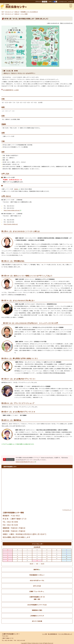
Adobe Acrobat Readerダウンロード (26, 462)
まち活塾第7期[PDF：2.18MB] (11, 90)
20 (17, 558)
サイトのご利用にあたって (65, 634)
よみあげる (71, 2)
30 (47, 561)
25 (67, 558)
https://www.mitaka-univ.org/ (12, 210)
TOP (3, 12)
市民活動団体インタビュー (37, 575)
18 (67, 556)
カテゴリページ (9, 12)
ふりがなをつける (63, 2)
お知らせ (17, 12)
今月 (37, 564)
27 (17, 561)
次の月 (42, 564)
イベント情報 (24, 14)
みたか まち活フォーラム (37, 580)
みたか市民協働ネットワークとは (37, 605)
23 (47, 558)
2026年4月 (37, 547)
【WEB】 (17, 189)
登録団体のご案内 (37, 610)
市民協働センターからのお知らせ (29, 12)
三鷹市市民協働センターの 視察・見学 (37, 598)
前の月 (32, 564)
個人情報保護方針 (53, 634)
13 (17, 556)
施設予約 (37, 569)
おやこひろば (37, 586)
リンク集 (44, 634)
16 (47, 556)
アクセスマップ (67, 510)
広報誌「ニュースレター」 (37, 591)
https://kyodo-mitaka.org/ (11, 224)
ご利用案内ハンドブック (37, 616)
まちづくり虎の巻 (37, 621)
